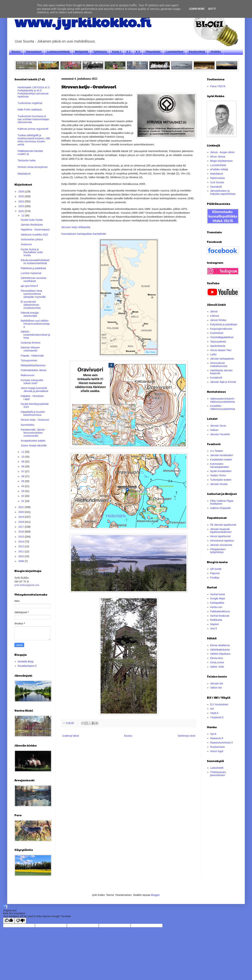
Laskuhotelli (217, 768)
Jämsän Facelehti (220, 434)
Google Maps (218, 598)
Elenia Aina (216, 658)
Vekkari (214, 430)
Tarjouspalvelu (218, 342)
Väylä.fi (214, 713)
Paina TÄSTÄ (218, 86)
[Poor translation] (20, 921)
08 (23, 466)
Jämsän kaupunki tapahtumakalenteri (221, 531)
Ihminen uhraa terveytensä (33, 167)
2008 (22, 561)
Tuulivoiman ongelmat (30, 103)
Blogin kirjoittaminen (221, 161)
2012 (22, 546)
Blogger (155, 895)
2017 (22, 527)
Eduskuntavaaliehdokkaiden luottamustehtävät (35, 262)
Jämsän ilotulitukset (32, 225)
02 (23, 496)
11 (23, 452)
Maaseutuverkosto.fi (221, 743)
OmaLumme (217, 662)
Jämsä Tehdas (218, 320)
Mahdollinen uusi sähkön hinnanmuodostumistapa (35, 324)
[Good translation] (9, 921)
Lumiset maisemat (31, 273)
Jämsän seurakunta (221, 545)
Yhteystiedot (153, 52)
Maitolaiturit (24, 174)
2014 (22, 542)
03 (23, 491)
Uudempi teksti (71, 736)
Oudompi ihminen (31, 343)
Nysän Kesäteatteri (221, 471)
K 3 (138, 52)
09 (23, 462)
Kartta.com (216, 607)
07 (23, 471)
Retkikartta (216, 620)
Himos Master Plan (221, 350)
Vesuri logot (217, 751)
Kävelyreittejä (197, 52)
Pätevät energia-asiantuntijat (30, 314)
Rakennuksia (217, 178)
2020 (22, 512)
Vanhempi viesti (186, 736)
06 (23, 476)
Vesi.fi (214, 629)
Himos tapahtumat (220, 536)
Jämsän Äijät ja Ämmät (223, 382)
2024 (22, 201)
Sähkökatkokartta (220, 650)
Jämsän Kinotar (219, 484)
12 (23, 215)
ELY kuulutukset (219, 704)
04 (23, 486)
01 (23, 501)
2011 (22, 551)
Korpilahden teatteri (221, 460)
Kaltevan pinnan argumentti (33, 129)
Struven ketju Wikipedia (76, 227)
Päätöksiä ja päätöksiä (33, 268)
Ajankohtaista (218, 346)
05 (23, 481)
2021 (22, 507)
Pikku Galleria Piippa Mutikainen (222, 502)
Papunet (215, 573)
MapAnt (215, 624)
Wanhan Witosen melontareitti (30, 349)
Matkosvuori (27, 375)
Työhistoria (100, 52)
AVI (212, 709)
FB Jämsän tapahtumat (223, 525)
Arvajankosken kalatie (33, 441)
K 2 (129, 52)
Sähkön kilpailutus (220, 654)
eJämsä (215, 316)
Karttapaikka (217, 603)
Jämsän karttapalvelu (222, 359)
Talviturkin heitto (27, 161)
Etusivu (16, 52)
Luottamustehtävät (58, 52)
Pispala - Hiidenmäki (32, 356)
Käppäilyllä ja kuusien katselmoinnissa (33, 413)
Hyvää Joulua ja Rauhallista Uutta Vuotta (32, 252)
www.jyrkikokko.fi (83, 21)
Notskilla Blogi (26, 661)
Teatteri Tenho (218, 475)
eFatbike (216, 52)
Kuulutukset (217, 333)
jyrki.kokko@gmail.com (27, 585)
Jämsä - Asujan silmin (222, 152)
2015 (22, 537)
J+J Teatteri (217, 451)
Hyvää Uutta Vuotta (32, 220)
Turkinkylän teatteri (221, 480)
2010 (22, 556)
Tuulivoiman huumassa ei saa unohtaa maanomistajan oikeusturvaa (34, 119)
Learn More (197, 9)
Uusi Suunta (217, 182)
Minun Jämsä (218, 157)
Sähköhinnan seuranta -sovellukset (34, 279)
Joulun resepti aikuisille (34, 446)
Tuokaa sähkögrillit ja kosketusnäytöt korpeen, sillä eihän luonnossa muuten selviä (34, 140)
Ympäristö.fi (217, 717)
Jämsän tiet (217, 683)
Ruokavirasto (218, 747)
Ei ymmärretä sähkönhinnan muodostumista (31, 305)
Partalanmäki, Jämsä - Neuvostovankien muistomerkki (33, 433)
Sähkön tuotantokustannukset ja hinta (35, 335)
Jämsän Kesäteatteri (222, 455)
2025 (22, 196)
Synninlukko (28, 425)
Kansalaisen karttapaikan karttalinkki (84, 234)
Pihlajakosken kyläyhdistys (218, 551)
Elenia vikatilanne (220, 645)
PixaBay (215, 578)
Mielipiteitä (81, 52)
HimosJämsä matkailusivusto (219, 365)
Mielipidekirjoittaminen (33, 365)
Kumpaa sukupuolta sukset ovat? (32, 382)
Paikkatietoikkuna (220, 611)
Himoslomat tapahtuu (222, 541)
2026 (22, 191)
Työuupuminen (29, 360)
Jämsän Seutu (218, 426)
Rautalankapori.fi (27, 666)
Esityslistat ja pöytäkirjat (224, 324)
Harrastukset (34, 52)
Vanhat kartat (218, 594)
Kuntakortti (216, 378)
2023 (22, 206)
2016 (22, 532)
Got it (212, 9)
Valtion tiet (216, 688)
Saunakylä (216, 187)
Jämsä (214, 311)
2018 (22, 522)
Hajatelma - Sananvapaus (35, 230)
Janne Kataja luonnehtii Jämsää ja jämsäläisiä (34, 390)
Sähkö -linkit (217, 667)
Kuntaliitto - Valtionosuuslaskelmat (223, 407)
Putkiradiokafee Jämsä (34, 370)
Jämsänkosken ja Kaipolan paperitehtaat (223, 192)
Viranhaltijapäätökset (222, 337)
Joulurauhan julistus (32, 239)
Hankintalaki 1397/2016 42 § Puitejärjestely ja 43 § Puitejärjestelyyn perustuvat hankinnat (34, 92)
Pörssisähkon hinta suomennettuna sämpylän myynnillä (33, 294)
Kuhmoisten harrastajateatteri (220, 465)
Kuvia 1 (117, 52)
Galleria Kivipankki (221, 508)
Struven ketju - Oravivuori (35, 420)
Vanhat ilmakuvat (220, 616)
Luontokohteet (175, 52)
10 (23, 457)
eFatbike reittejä (219, 169)
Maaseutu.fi (217, 738)
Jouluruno (26, 244)
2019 (22, 517)
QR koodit (216, 569)
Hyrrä (213, 734)
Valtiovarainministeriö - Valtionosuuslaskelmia (223, 400)
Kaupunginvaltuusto (221, 329)
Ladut (213, 354)
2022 (22, 211)
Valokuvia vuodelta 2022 (34, 235)
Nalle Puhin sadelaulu (30, 110)
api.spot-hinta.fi (29, 286)
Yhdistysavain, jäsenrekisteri (218, 774)
